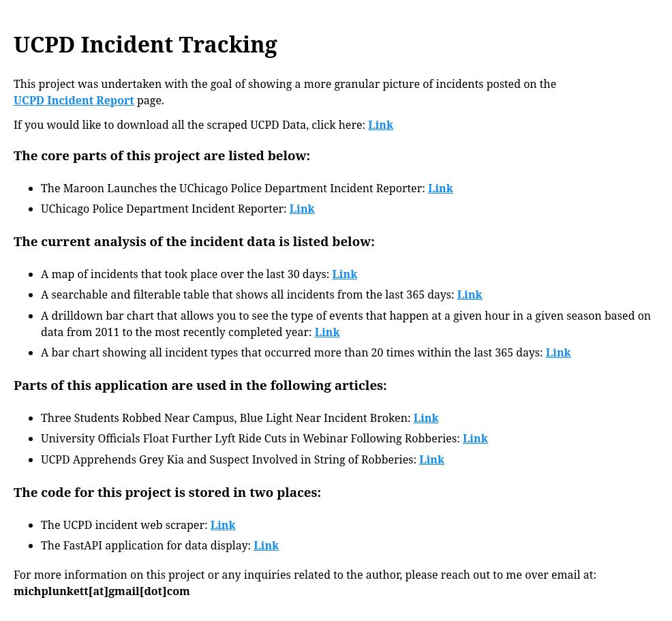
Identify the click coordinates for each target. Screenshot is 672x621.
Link (381, 125)
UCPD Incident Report (74, 100)
